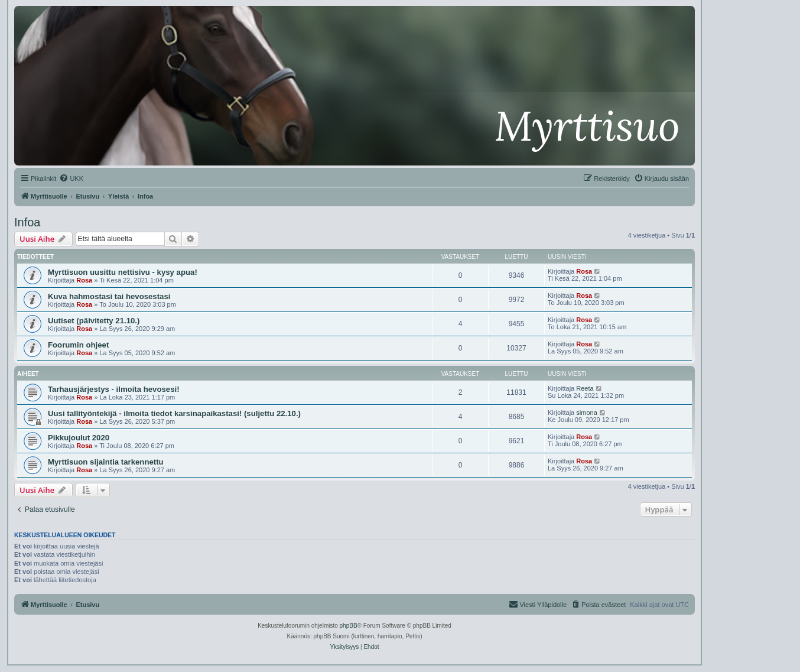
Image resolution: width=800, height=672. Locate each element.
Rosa (84, 280)
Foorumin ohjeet (78, 345)
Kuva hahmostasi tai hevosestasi (109, 296)
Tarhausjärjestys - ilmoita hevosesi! (114, 389)
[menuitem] (71, 178)
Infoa (27, 222)
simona (586, 413)
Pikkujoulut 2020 (79, 438)
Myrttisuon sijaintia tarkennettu (106, 462)
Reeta (585, 388)
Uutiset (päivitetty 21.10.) (94, 321)
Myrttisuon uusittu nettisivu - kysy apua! (123, 272)
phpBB (349, 626)
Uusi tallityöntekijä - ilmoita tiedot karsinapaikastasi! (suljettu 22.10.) (174, 413)
